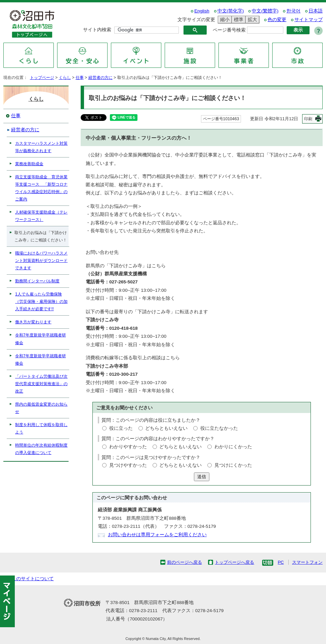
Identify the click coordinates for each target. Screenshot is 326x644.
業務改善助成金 (29, 164)
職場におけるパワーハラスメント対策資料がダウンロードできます (41, 261)
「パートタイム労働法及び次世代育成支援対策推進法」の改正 (41, 384)
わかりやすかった (128, 447)
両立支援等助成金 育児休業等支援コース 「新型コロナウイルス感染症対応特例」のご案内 (41, 188)
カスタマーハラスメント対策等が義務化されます (41, 147)
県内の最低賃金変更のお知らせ (41, 408)
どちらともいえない (166, 428)
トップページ (42, 78)
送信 (202, 477)
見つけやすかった (128, 465)
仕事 (80, 78)
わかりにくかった (233, 447)
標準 (238, 20)
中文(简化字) (231, 11)
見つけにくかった (233, 465)
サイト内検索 (97, 30)
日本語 (316, 11)
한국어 (293, 11)
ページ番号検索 (229, 30)
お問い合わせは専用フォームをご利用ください (157, 535)
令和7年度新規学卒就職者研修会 (40, 339)
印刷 (308, 119)
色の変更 (277, 20)
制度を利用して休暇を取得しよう (41, 428)
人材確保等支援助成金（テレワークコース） (41, 216)
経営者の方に (100, 78)
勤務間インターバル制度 (37, 281)
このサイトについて (33, 579)
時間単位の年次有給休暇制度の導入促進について (41, 449)
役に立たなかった (219, 428)
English (202, 11)
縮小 (224, 20)
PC (281, 562)
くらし (65, 78)
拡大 (251, 20)
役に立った (121, 428)
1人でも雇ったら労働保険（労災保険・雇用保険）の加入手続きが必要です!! (41, 302)
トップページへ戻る (234, 562)
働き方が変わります (33, 322)
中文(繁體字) (265, 11)
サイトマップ (309, 20)
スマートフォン (307, 562)
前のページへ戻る (185, 562)
